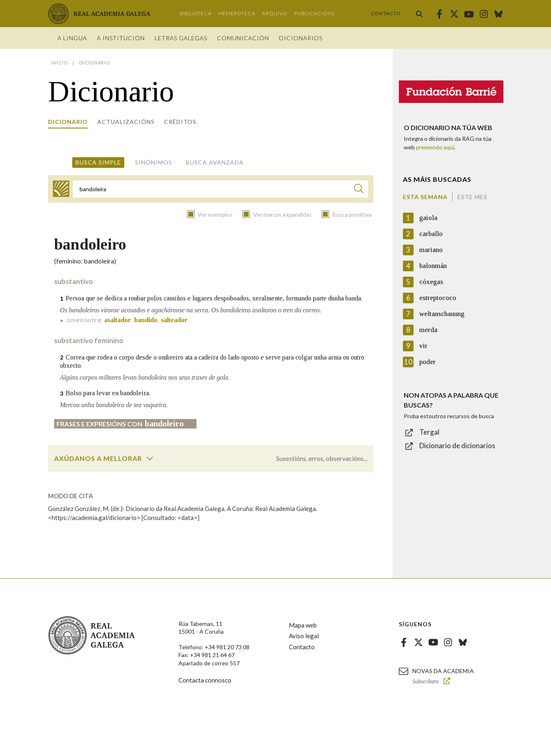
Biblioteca (196, 13)
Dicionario (68, 122)
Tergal (429, 432)
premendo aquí (435, 147)
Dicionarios (301, 38)
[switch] (150, 458)
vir (423, 346)
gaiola (428, 218)
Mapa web (303, 625)
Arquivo (275, 13)
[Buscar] (359, 190)
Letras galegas (181, 38)
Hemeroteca (237, 13)
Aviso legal (304, 636)
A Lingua (72, 38)
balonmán (433, 266)
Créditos (180, 122)
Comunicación (243, 38)
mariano (431, 250)
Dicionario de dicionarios (457, 446)
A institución (121, 38)
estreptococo (438, 298)
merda (428, 330)
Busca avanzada (215, 162)
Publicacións (314, 13)
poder (428, 362)
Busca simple (98, 162)
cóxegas (431, 282)
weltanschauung (442, 314)
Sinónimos (154, 162)
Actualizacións (126, 122)
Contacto (386, 13)
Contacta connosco (205, 680)
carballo (431, 234)
